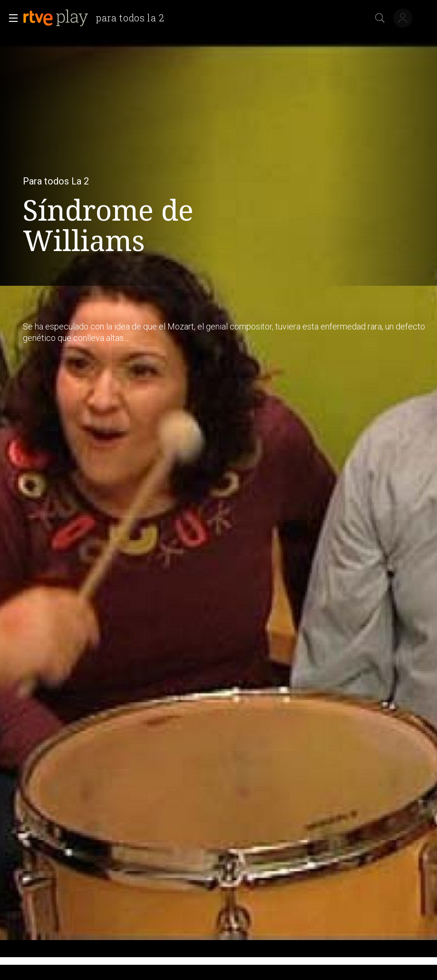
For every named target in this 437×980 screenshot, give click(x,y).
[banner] (97, 18)
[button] (10, 18)
